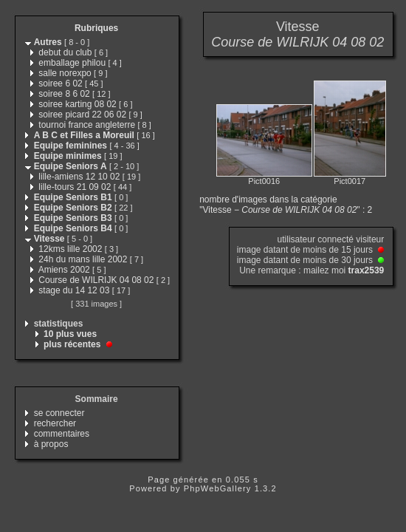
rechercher (55, 423)
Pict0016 (264, 181)
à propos (51, 444)
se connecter (59, 413)
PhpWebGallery (218, 488)
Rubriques (96, 28)
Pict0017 (350, 181)
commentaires (62, 434)
